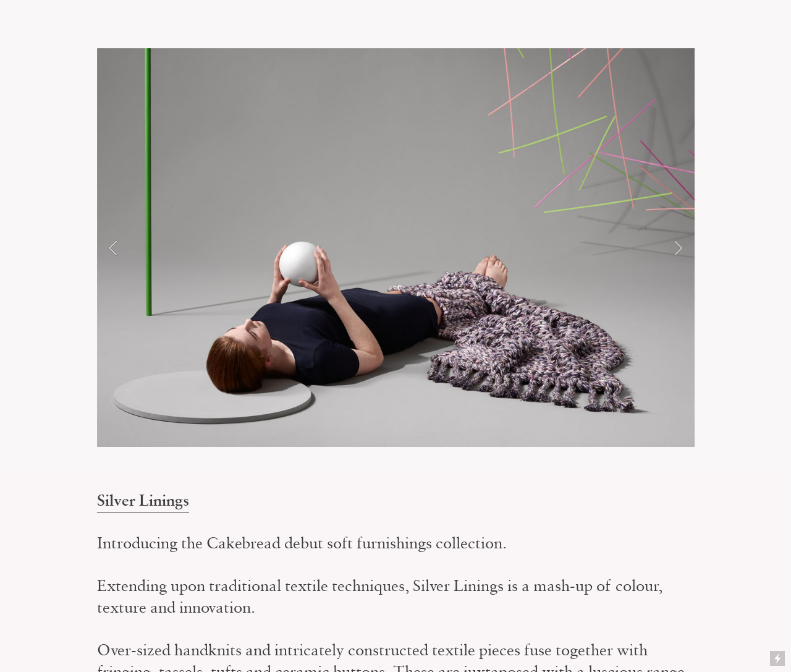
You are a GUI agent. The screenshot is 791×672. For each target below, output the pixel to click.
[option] (396, 248)
